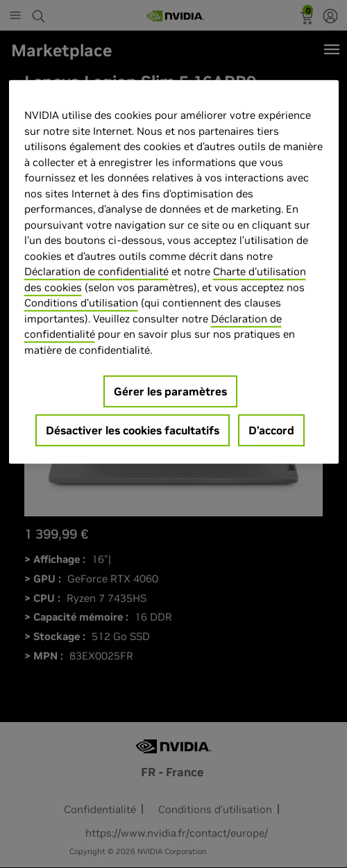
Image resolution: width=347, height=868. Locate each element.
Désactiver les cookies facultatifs (133, 431)
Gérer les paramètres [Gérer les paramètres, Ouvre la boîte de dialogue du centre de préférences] (170, 392)
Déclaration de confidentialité (96, 272)
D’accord (271, 431)
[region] (174, 272)
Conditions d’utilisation (81, 303)
